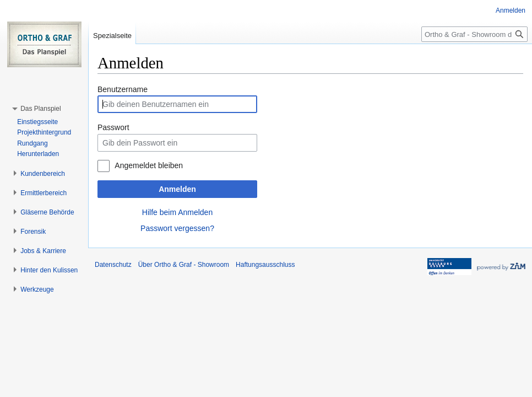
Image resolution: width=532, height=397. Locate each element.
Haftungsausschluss (265, 265)
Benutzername (123, 89)
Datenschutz (113, 265)
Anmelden (177, 189)
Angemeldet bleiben (149, 165)
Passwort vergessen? (177, 228)
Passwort (113, 127)
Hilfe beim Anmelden (177, 212)
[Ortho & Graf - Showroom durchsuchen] (474, 34)
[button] (40, 109)
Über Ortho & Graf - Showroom (184, 265)
